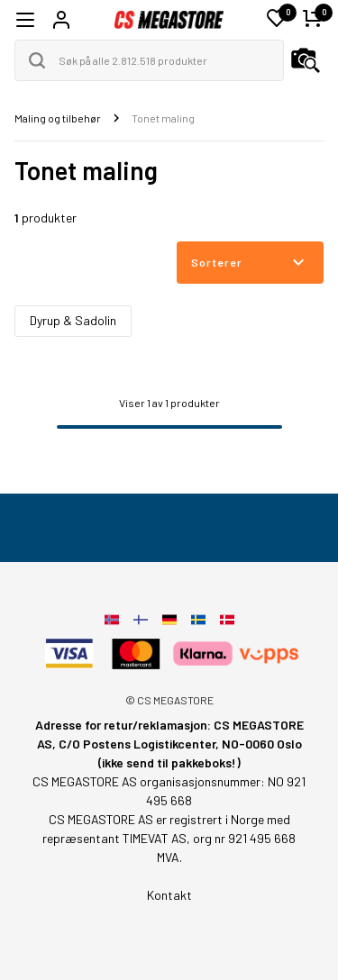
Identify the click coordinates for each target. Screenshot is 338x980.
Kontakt (169, 895)
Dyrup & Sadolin (73, 320)
